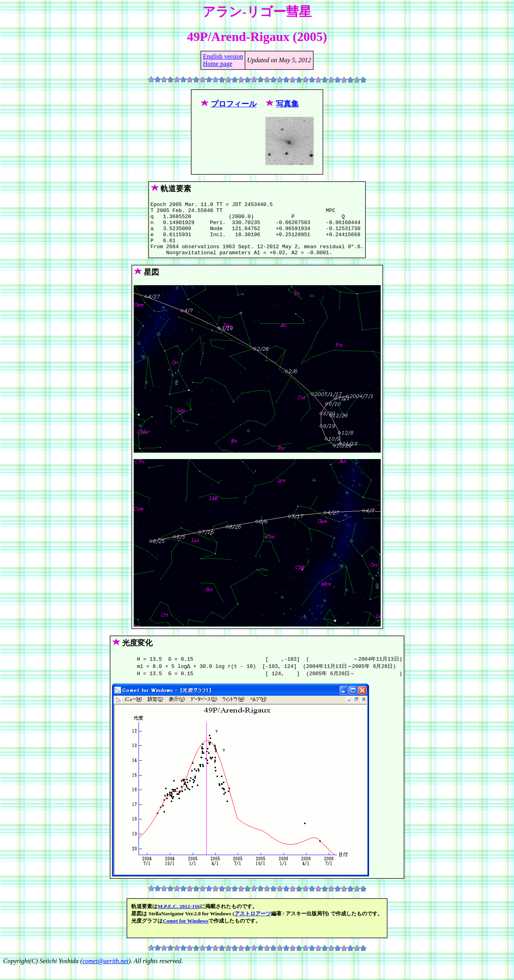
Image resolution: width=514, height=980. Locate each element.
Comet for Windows (186, 933)
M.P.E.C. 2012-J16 (178, 918)
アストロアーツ (253, 926)
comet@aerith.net (105, 973)
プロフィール (234, 104)
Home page (217, 64)
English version (223, 56)
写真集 (287, 104)
